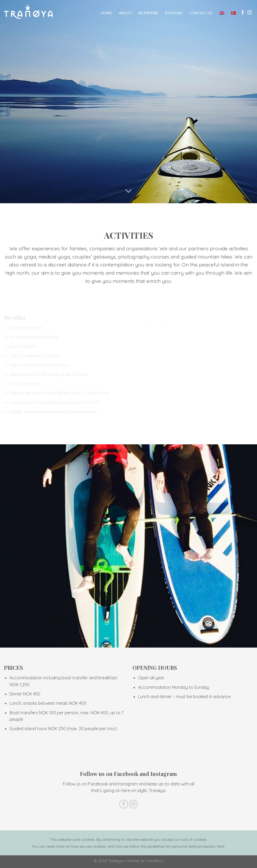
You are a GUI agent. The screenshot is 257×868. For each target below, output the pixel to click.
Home (107, 13)
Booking (174, 13)
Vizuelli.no (155, 861)
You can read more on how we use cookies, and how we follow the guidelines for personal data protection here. (128, 846)
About (125, 13)
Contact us (201, 13)
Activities (149, 13)
